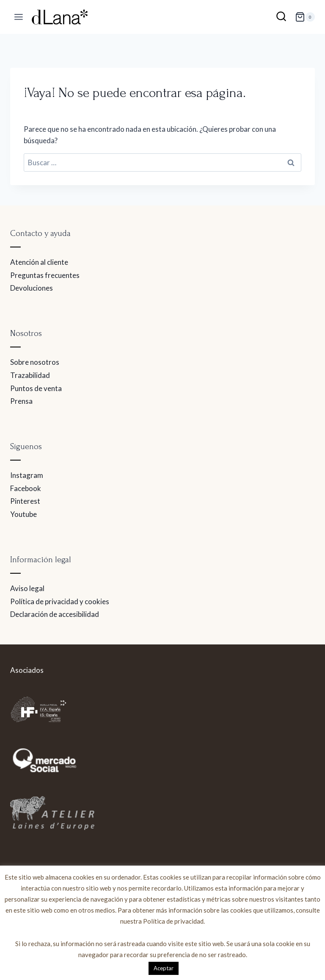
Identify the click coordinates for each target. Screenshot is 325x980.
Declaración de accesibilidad (55, 614)
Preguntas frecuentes (45, 275)
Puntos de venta (36, 388)
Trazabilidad (30, 375)
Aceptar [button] (164, 968)
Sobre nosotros (35, 362)
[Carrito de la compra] (305, 17)
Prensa (21, 401)
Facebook (26, 488)
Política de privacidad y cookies (60, 601)
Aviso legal (27, 588)
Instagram (27, 475)
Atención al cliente (39, 262)
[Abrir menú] (19, 17)
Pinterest (25, 501)
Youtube (23, 514)
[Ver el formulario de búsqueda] (281, 17)
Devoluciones (32, 288)
